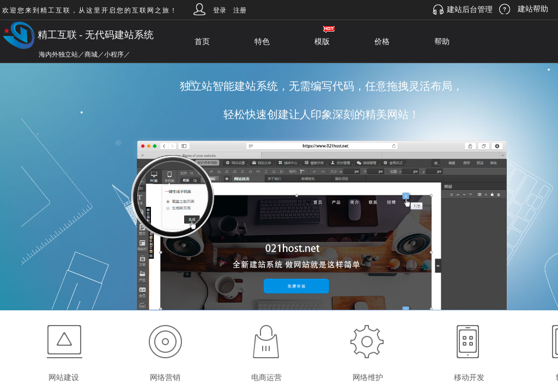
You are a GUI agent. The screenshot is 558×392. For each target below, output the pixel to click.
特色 (262, 42)
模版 (322, 42)
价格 (382, 42)
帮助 (442, 42)
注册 (240, 10)
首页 (202, 42)
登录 (220, 10)
